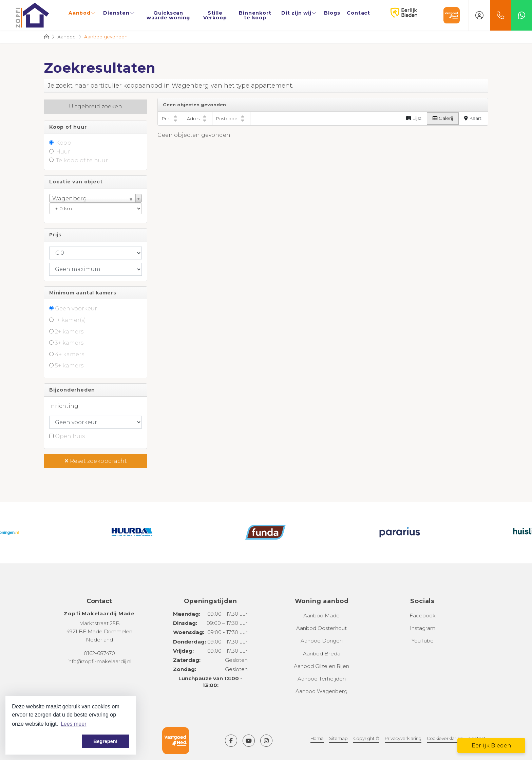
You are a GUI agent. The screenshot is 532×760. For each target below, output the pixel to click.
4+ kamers (70, 354)
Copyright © (366, 738)
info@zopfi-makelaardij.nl (99, 661)
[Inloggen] (479, 15)
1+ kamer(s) (70, 320)
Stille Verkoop (215, 15)
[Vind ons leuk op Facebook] (231, 741)
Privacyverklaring (403, 738)
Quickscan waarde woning (168, 15)
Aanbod (82, 13)
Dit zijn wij (299, 13)
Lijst (414, 118)
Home (317, 738)
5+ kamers (69, 366)
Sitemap (338, 738)
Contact (358, 13)
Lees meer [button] (74, 724)
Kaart (473, 118)
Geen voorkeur (76, 309)
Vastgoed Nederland (452, 15)
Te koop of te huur (82, 160)
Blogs (332, 13)
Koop (64, 143)
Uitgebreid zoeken (96, 106)
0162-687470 (99, 653)
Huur (63, 152)
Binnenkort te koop (255, 15)
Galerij (443, 118)
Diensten (119, 13)
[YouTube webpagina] (249, 741)
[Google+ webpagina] (266, 741)
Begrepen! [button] (105, 741)
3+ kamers (69, 343)
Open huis (70, 436)
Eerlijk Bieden (397, 13)
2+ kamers (69, 332)
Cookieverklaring (445, 738)
